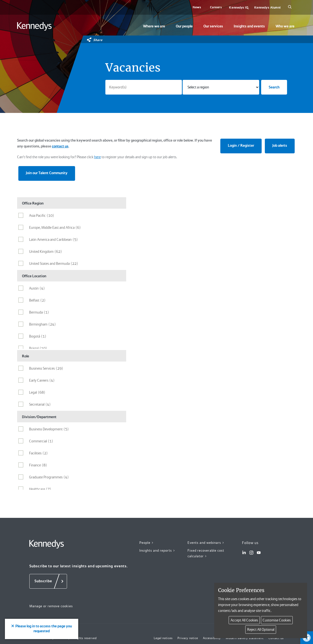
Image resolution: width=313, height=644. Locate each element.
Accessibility (212, 638)
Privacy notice (188, 638)
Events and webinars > (206, 543)
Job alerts (280, 146)
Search (274, 87)
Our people (184, 26)
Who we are (285, 26)
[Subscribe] (48, 581)
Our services (213, 26)
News (197, 7)
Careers (216, 7)
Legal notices (163, 638)
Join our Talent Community (47, 173)
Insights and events (249, 26)
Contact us (276, 638)
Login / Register (241, 146)
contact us (60, 146)
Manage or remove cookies (51, 606)
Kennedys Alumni (268, 7)
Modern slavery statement (245, 638)
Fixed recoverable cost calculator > (206, 553)
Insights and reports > (157, 550)
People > (147, 543)
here (97, 157)
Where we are (154, 26)
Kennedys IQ (239, 7)
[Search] (290, 7)
